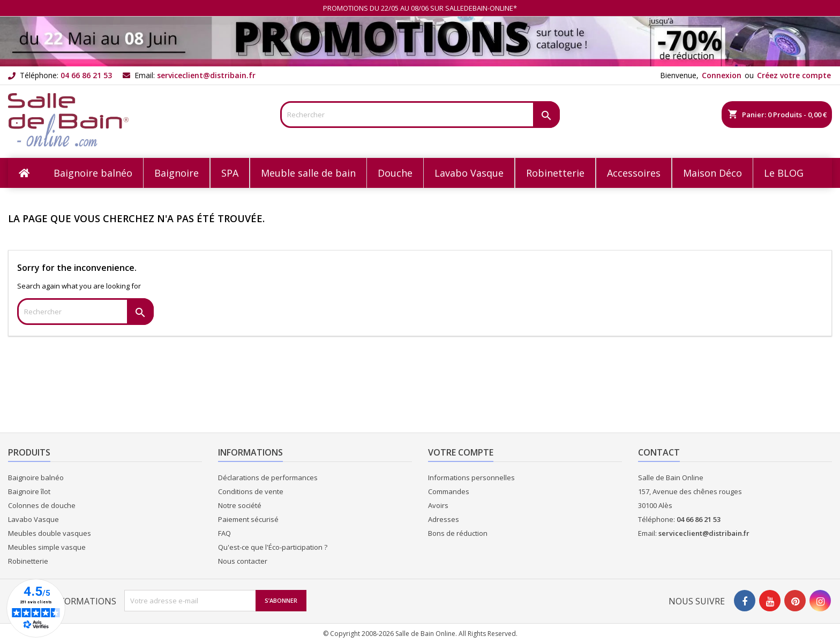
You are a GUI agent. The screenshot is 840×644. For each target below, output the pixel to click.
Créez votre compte (794, 75)
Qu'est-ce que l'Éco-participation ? (273, 547)
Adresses (444, 519)
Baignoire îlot (29, 491)
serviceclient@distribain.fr (206, 75)
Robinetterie (28, 561)
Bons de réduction (458, 533)
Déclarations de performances (268, 478)
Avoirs (438, 505)
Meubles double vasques (50, 533)
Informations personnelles (471, 478)
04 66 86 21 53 (86, 75)
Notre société (240, 505)
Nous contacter (243, 561)
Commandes (449, 491)
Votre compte (461, 452)
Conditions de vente (251, 491)
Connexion (722, 75)
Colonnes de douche (42, 505)
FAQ (224, 533)
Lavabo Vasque (33, 519)
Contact (659, 452)
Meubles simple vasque (47, 547)
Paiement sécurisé (248, 519)
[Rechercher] (420, 115)
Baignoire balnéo (36, 478)
